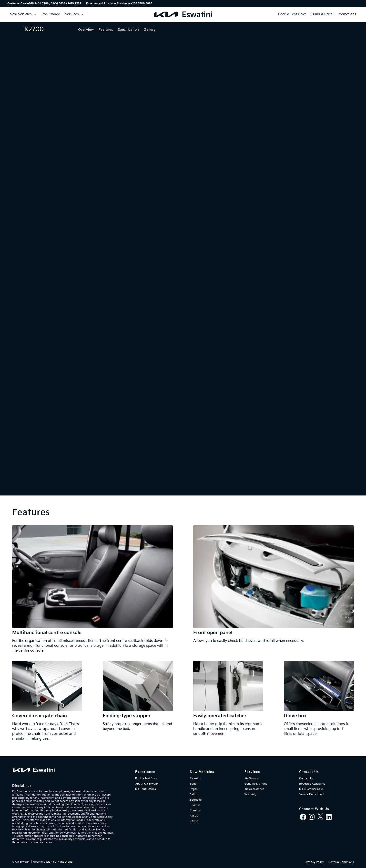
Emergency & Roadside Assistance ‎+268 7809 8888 (119, 4)
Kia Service (251, 778)
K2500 (194, 816)
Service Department (312, 794)
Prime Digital (65, 862)
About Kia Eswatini (147, 784)
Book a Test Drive (292, 14)
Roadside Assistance (312, 784)
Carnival (195, 811)
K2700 (194, 821)
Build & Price (322, 14)
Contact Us (306, 778)
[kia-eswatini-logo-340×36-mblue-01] (183, 14)
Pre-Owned (51, 14)
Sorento (195, 805)
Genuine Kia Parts (256, 784)
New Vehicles (23, 14)
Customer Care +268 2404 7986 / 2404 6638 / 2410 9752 (44, 4)
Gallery (150, 30)
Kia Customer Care (311, 789)
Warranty (250, 794)
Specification (128, 30)
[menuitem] (46, 4)
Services (74, 14)
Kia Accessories (254, 789)
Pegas (194, 789)
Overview (86, 30)
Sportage (196, 800)
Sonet (194, 784)
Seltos (194, 794)
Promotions (347, 14)
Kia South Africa (146, 789)
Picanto (195, 778)
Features (106, 30)
